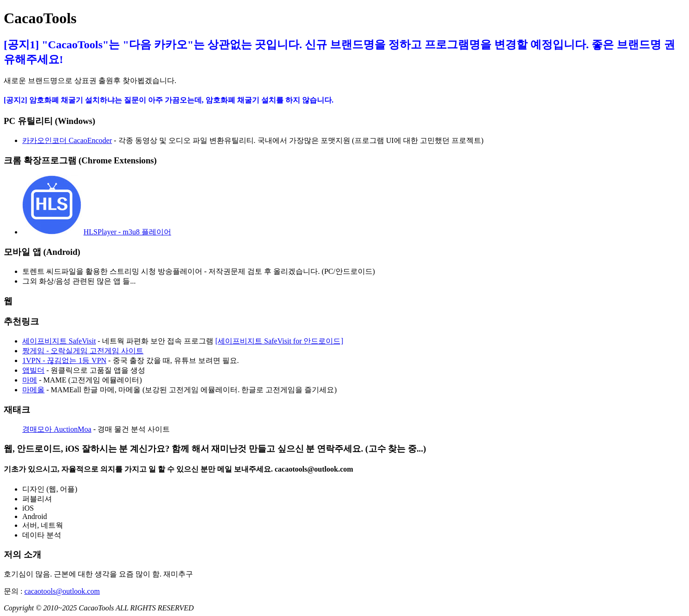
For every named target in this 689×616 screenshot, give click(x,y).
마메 (30, 380)
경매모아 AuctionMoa (57, 429)
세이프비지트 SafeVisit (59, 341)
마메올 (33, 390)
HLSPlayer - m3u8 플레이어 (127, 232)
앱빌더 (33, 370)
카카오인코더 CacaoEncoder (67, 140)
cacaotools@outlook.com (62, 591)
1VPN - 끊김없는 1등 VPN (64, 360)
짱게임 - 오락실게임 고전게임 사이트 (83, 351)
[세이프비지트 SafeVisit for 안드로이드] (279, 341)
